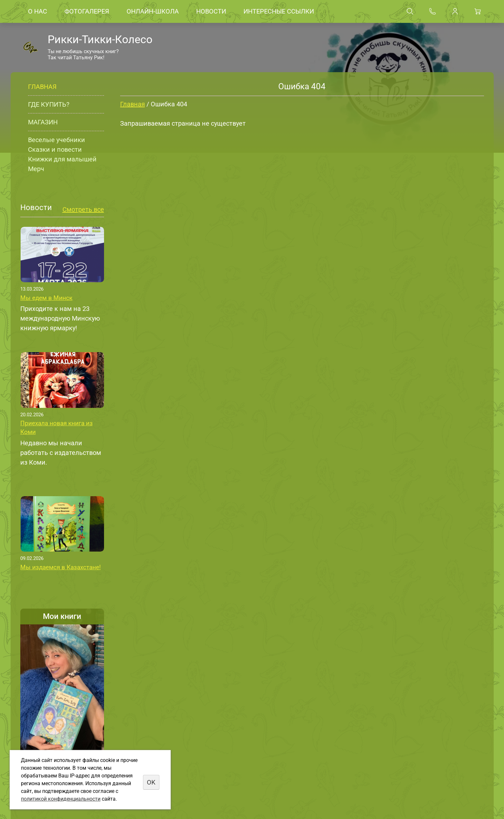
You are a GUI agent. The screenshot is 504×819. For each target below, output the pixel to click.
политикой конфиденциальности (61, 799)
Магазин (43, 122)
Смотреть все (83, 209)
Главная (42, 87)
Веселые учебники (57, 140)
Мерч (36, 169)
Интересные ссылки (279, 11)
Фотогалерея (87, 11)
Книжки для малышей (62, 159)
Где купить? (49, 104)
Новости (211, 11)
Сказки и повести (55, 149)
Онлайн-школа (153, 11)
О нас (38, 11)
